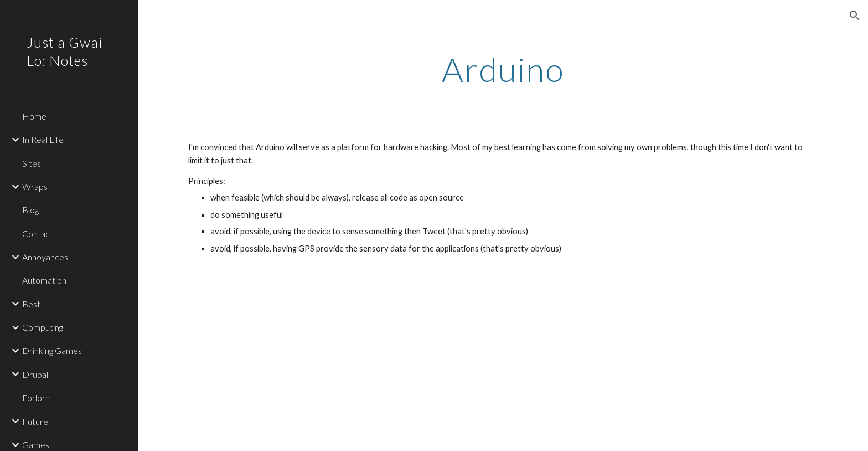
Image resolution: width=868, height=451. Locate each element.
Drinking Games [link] (52, 350)
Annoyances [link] (45, 257)
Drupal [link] (35, 374)
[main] (503, 69)
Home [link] (34, 116)
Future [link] (35, 421)
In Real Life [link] (43, 139)
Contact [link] (38, 234)
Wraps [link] (35, 186)
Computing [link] (43, 327)
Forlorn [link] (36, 398)
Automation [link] (44, 280)
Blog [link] (30, 210)
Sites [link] (32, 163)
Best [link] (31, 304)
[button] (855, 16)
